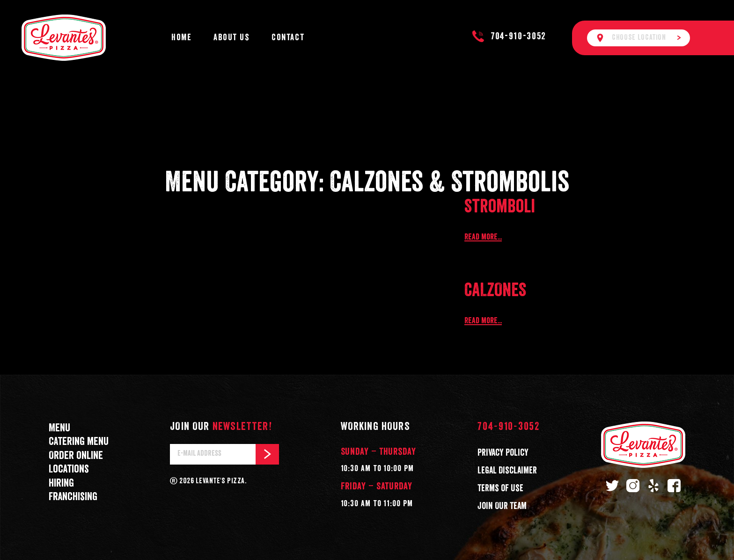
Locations (69, 469)
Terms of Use (500, 488)
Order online (76, 456)
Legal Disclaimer (507, 471)
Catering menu (79, 442)
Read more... (483, 237)
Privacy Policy (503, 453)
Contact (288, 38)
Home (181, 38)
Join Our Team (502, 506)
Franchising (73, 497)
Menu (59, 428)
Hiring (61, 484)
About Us (231, 38)
